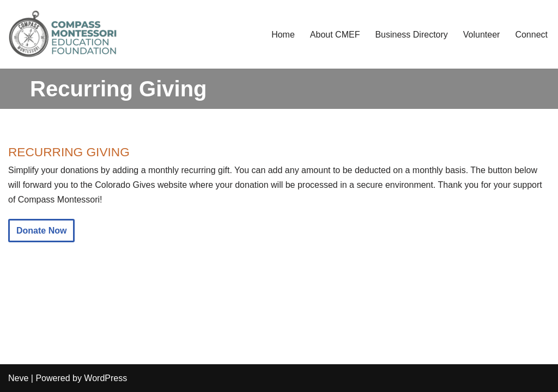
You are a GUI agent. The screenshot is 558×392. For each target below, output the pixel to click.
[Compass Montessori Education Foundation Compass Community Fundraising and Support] (63, 34)
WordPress (105, 378)
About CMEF (335, 35)
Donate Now (41, 231)
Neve (18, 378)
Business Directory (411, 35)
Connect (531, 35)
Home (283, 35)
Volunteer (482, 35)
